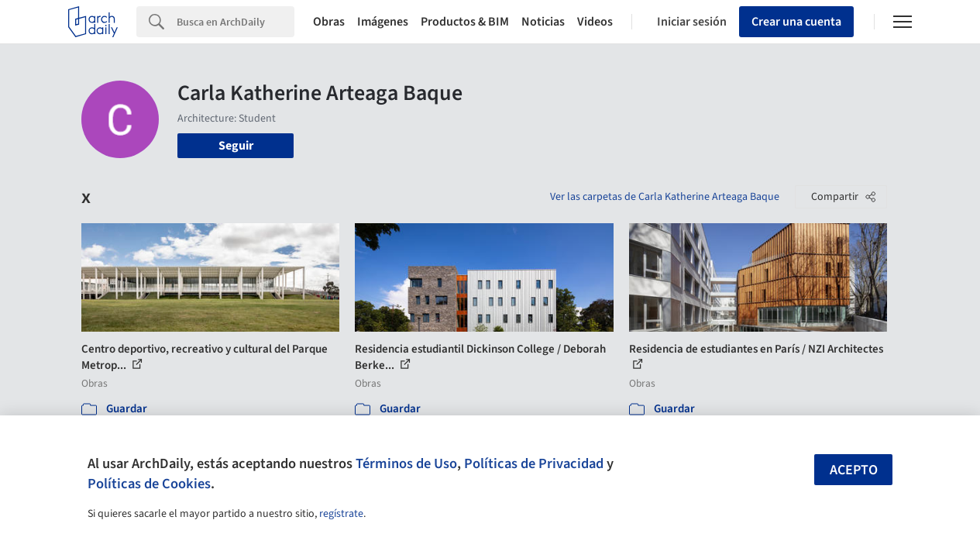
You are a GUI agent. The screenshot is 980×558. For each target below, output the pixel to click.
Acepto (854, 470)
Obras (329, 22)
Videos (595, 22)
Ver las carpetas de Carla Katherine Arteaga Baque (665, 197)
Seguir (236, 146)
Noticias (543, 22)
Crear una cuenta (796, 22)
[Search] (236, 22)
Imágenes (383, 22)
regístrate (341, 514)
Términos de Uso (406, 463)
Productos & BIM (465, 22)
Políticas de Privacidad (534, 463)
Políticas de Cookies (149, 484)
